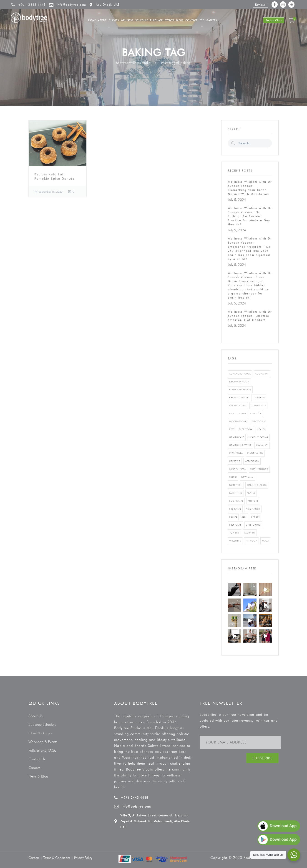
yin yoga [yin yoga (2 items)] (251, 541)
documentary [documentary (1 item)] (238, 421)
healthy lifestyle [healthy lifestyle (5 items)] (240, 445)
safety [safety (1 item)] (255, 517)
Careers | (36, 858)
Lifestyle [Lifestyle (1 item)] (235, 461)
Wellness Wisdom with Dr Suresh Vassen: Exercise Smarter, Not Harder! (250, 316)
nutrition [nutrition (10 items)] (236, 485)
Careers (34, 768)
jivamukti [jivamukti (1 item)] (262, 445)
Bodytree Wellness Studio (133, 63)
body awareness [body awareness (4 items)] (240, 390)
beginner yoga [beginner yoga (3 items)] (239, 382)
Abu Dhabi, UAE (108, 5)
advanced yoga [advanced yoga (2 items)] (240, 374)
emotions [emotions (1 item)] (258, 421)
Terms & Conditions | (59, 858)
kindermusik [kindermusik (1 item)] (255, 453)
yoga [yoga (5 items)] (265, 541)
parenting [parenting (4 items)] (236, 493)
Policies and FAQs (42, 750)
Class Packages (40, 733)
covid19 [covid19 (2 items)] (256, 413)
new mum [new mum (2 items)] (247, 477)
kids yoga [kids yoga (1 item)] (236, 453)
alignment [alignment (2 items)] (262, 374)
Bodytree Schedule (42, 725)
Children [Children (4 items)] (259, 398)
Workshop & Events (43, 742)
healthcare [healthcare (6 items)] (237, 437)
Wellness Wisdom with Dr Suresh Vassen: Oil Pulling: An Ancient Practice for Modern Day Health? (250, 216)
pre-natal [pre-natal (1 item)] (235, 509)
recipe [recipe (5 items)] (233, 517)
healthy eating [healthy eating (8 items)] (258, 437)
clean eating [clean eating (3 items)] (238, 405)
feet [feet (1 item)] (232, 429)
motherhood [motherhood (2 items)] (259, 469)
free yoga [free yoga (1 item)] (246, 429)
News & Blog (38, 776)
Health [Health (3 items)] (261, 429)
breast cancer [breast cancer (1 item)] (239, 398)
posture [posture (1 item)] (253, 501)
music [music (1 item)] (233, 477)
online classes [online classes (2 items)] (257, 485)
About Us (35, 716)
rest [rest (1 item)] (244, 517)
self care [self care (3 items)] (235, 525)
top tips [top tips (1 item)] (234, 533)
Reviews (260, 5)
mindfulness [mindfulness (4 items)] (238, 469)
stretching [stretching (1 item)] (253, 525)
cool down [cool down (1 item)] (238, 413)
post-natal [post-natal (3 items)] (236, 501)
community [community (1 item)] (258, 405)
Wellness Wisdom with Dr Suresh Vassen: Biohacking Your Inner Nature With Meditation (250, 188)
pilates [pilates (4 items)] (251, 493)
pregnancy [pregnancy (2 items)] (253, 509)
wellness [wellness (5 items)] (235, 541)
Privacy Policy (83, 858)
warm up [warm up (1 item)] (250, 533)
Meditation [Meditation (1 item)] (252, 461)
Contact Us (37, 759)
